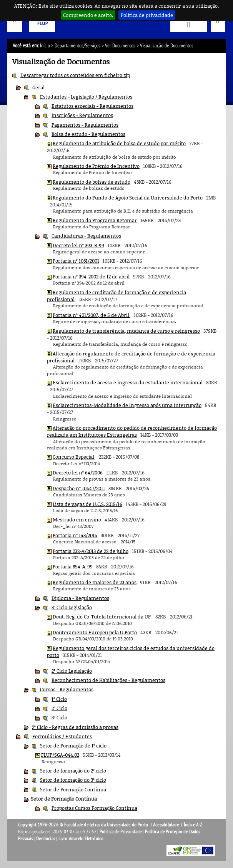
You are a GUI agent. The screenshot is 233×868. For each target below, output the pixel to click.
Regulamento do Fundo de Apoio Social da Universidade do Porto (128, 198)
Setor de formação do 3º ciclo (73, 780)
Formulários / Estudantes (62, 736)
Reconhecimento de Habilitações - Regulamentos (108, 680)
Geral (38, 87)
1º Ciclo (59, 699)
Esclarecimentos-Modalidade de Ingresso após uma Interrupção (127, 405)
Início (45, 46)
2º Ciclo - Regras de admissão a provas (75, 727)
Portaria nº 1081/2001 (76, 261)
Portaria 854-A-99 (73, 566)
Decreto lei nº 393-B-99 (78, 245)
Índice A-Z (193, 825)
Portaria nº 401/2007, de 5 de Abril (92, 315)
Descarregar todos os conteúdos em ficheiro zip (75, 75)
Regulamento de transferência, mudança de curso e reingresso (126, 331)
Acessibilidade (166, 825)
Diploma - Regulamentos (80, 598)
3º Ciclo (59, 717)
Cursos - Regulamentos (67, 689)
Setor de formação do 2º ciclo (73, 771)
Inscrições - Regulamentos (82, 115)
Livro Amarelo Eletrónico (81, 839)
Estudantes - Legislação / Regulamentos (86, 97)
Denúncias (46, 839)
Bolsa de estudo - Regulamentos (88, 134)
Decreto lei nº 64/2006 (78, 473)
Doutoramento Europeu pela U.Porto (95, 632)
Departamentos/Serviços (77, 46)
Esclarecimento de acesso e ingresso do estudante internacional (128, 382)
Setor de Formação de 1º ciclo (73, 746)
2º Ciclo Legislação (72, 671)
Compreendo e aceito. (88, 15)
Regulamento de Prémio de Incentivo (96, 166)
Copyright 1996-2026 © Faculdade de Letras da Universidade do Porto (84, 825)
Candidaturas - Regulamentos (86, 236)
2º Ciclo (59, 708)
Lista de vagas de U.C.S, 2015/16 (87, 504)
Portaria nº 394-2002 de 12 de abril (91, 276)
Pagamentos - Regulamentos (85, 125)
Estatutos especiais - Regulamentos (92, 106)
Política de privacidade (147, 15)
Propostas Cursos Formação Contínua (94, 808)
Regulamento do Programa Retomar (95, 220)
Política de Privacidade (121, 832)
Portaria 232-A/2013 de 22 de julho (91, 551)
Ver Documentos (120, 46)
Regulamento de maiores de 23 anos (95, 582)
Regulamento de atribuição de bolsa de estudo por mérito (119, 143)
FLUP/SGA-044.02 (60, 755)
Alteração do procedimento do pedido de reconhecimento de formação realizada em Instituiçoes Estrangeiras (132, 431)
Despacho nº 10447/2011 (79, 488)
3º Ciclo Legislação (72, 607)
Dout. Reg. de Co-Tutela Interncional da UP (102, 617)
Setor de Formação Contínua (73, 789)
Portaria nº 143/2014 (75, 535)
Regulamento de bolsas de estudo (92, 182)
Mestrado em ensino (77, 519)
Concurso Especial (74, 457)
